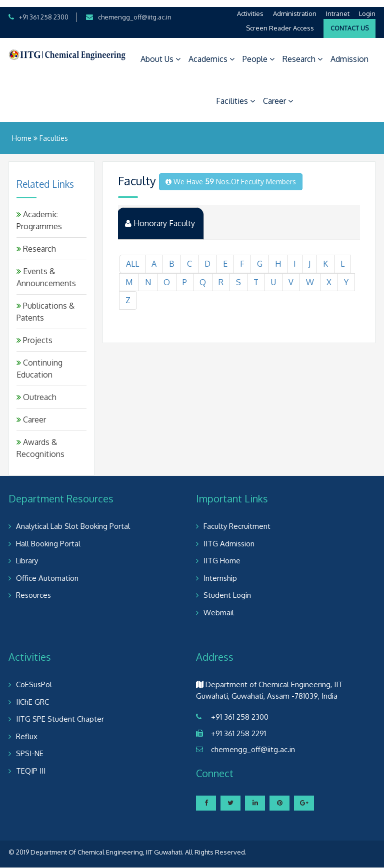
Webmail (219, 606)
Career (278, 94)
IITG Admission (229, 537)
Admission (349, 52)
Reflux (27, 729)
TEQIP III (31, 764)
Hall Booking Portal (48, 537)
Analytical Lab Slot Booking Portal (73, 520)
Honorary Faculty (160, 217)
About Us (160, 52)
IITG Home (222, 554)
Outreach (36, 391)
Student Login (227, 589)
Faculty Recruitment (237, 520)
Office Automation (47, 571)
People (258, 52)
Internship (220, 571)
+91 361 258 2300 (44, 10)
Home (22, 131)
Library (27, 554)
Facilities (235, 94)
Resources (33, 589)
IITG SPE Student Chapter (60, 712)
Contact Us (349, 21)
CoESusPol (34, 678)
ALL (132, 258)
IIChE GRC (32, 695)
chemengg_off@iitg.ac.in (135, 10)
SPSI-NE (30, 747)
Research (302, 52)
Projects (34, 334)
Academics (211, 52)
